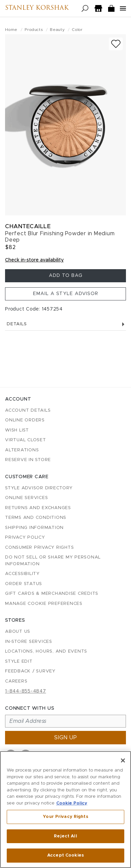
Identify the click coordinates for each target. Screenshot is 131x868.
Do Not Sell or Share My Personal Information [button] (53, 561)
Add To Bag (66, 276)
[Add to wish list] (116, 44)
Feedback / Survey (30, 671)
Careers (16, 681)
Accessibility (22, 574)
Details (65, 324)
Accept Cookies (65, 855)
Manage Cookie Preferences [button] (44, 604)
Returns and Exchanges (38, 508)
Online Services (26, 498)
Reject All (65, 836)
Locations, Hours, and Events (46, 651)
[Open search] (85, 9)
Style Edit (19, 662)
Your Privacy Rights (65, 817)
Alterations (22, 450)
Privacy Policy (25, 538)
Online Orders (25, 420)
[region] (65, 810)
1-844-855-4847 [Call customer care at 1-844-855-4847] (26, 691)
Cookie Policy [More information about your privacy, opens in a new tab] (72, 803)
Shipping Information (34, 528)
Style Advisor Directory (39, 488)
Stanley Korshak (37, 8)
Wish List (17, 430)
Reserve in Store (28, 460)
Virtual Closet (26, 440)
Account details (28, 410)
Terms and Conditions (36, 518)
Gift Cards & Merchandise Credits (52, 594)
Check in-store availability (34, 260)
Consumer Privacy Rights (39, 548)
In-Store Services (29, 642)
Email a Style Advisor (66, 294)
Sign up (66, 738)
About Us (18, 632)
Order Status (24, 584)
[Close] (123, 760)
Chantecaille (28, 226)
